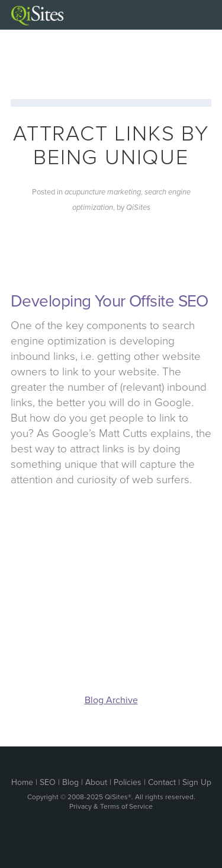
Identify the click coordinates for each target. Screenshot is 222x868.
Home (22, 782)
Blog (70, 782)
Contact (162, 782)
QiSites (138, 208)
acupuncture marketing (103, 192)
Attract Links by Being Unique (111, 146)
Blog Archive (111, 700)
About (96, 782)
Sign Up (197, 782)
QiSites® (118, 797)
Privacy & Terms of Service (111, 806)
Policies (128, 782)
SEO (48, 782)
